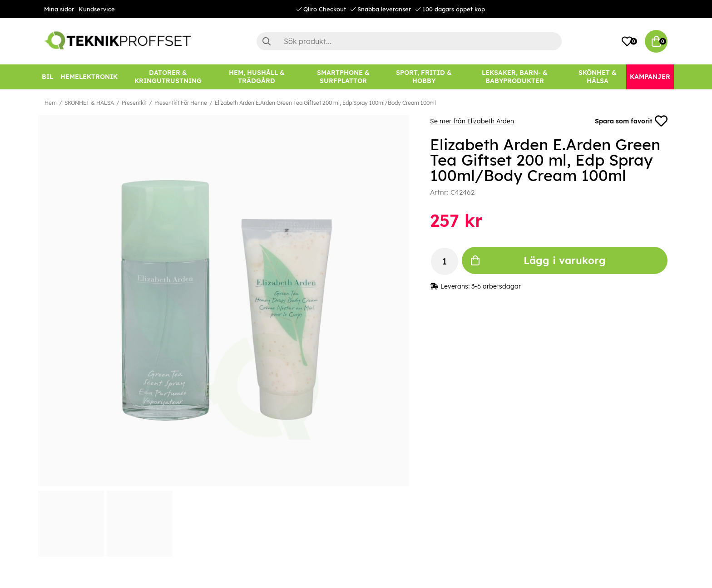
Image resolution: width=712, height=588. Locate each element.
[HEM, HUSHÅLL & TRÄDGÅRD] (257, 77)
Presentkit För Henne (181, 103)
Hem (51, 103)
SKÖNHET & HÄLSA (89, 103)
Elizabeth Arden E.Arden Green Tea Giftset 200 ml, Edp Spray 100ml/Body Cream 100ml (325, 103)
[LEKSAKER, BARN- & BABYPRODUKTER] (514, 77)
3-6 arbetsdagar (496, 286)
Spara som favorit (631, 121)
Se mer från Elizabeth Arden (472, 121)
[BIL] (47, 77)
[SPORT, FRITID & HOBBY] (424, 77)
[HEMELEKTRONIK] (89, 77)
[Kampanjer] (650, 77)
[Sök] (409, 41)
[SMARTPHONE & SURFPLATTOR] (343, 77)
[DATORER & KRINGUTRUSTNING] (168, 77)
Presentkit (134, 103)
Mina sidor (59, 9)
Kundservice (97, 9)
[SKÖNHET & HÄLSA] (598, 77)
